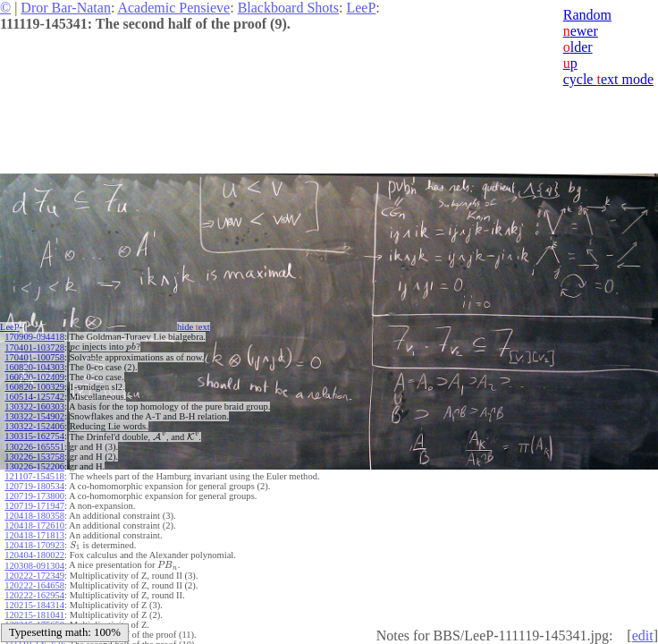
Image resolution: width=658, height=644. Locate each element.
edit (643, 636)
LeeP (361, 8)
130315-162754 (34, 436)
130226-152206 (34, 466)
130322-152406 (34, 426)
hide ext (194, 327)
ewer (581, 31)
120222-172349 (34, 576)
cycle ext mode (608, 79)
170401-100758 (34, 357)
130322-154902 (34, 416)
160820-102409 (34, 377)
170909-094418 (34, 337)
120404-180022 (34, 555)
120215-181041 (34, 615)
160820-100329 (34, 387)
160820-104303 (34, 367)
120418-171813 (34, 535)
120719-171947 (34, 506)
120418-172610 (34, 525)
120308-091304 (34, 566)
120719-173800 (34, 496)
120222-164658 (34, 585)
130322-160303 (34, 407)
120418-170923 (34, 545)
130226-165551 (34, 447)
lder (578, 47)
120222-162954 (34, 595)
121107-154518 (34, 476)
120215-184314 (34, 605)
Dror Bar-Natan (66, 8)
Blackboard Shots (288, 8)
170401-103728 (34, 347)
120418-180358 (34, 516)
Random (587, 15)
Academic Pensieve (173, 8)
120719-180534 (34, 486)
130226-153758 (34, 457)
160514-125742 (34, 397)
